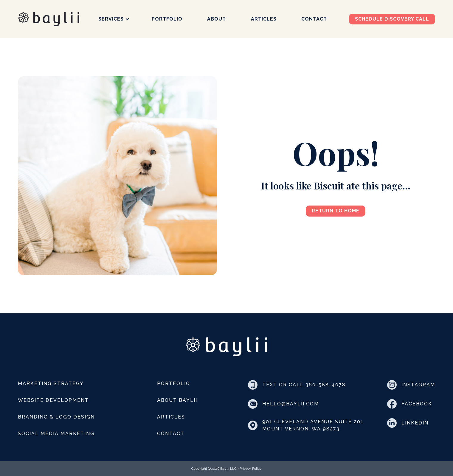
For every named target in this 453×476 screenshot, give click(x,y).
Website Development (53, 400)
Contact (314, 19)
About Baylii (177, 400)
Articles (264, 19)
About (217, 19)
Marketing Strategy (51, 384)
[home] (49, 19)
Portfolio (167, 19)
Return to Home (336, 211)
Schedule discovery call (392, 19)
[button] (114, 19)
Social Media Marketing (56, 434)
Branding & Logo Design (56, 417)
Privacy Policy (251, 469)
